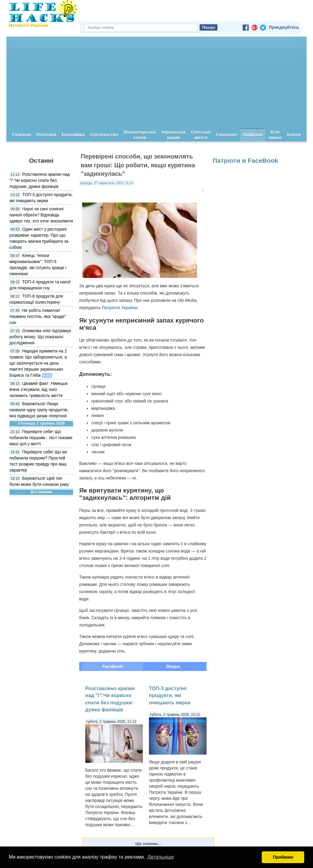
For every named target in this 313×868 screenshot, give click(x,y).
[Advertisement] (156, 82)
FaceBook (113, 666)
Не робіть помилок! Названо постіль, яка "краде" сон (38, 316)
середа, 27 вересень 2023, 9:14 (107, 183)
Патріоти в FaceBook (245, 160)
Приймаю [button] (283, 857)
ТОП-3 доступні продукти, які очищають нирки (170, 695)
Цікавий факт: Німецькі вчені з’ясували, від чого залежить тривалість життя (39, 389)
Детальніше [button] (161, 857)
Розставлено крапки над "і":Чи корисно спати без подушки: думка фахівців (40, 180)
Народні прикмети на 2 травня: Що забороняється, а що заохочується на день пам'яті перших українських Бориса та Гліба (38, 363)
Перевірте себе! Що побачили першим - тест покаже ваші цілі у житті (41, 438)
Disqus (173, 666)
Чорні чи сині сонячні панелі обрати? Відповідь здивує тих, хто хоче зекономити (41, 215)
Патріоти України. (120, 308)
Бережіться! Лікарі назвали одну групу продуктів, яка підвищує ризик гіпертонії (39, 410)
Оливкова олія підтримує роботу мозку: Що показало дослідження (40, 337)
